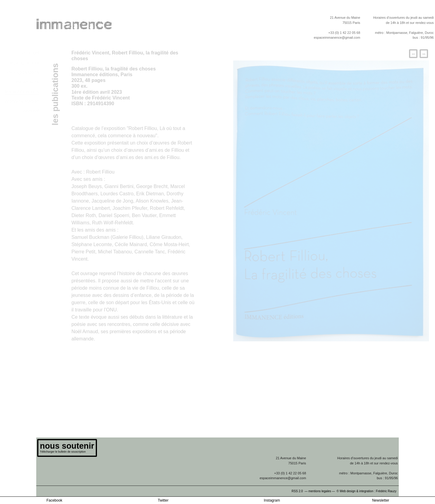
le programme (24, 62)
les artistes (27, 82)
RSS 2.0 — (300, 491)
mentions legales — (322, 491)
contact (31, 111)
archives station (22, 101)
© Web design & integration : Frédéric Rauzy (368, 491)
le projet (30, 53)
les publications (22, 91)
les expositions (23, 72)
